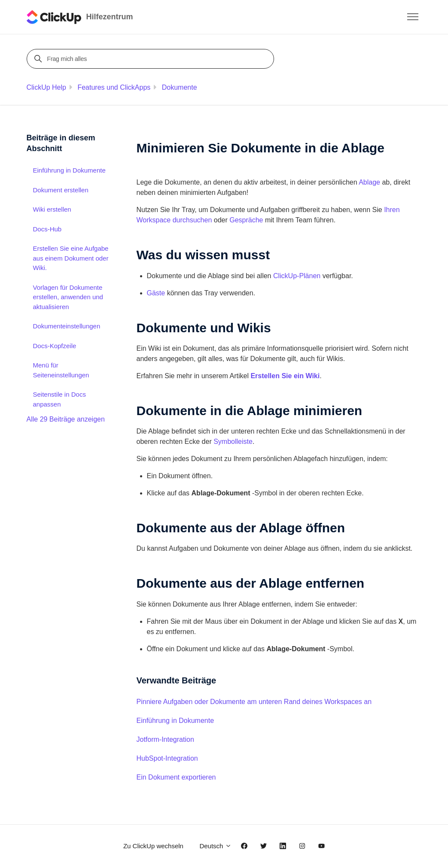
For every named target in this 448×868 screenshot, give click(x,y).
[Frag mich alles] (152, 59)
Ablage (369, 182)
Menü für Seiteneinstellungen (61, 370)
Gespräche (246, 220)
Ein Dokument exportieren (176, 777)
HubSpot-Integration (167, 758)
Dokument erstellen (61, 190)
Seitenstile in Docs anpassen (59, 399)
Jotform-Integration (165, 739)
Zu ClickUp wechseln (153, 846)
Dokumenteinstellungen (67, 326)
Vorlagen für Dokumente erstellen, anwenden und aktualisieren (68, 297)
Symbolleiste (233, 442)
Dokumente (180, 87)
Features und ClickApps (114, 87)
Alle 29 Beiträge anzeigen (66, 419)
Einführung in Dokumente (175, 721)
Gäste (156, 293)
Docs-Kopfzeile (55, 346)
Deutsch (215, 846)
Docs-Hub (47, 229)
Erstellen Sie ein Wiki (285, 376)
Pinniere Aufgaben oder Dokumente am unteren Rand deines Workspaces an (254, 702)
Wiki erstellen (52, 209)
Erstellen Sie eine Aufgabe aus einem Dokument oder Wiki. (71, 258)
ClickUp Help (46, 87)
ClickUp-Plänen (297, 276)
